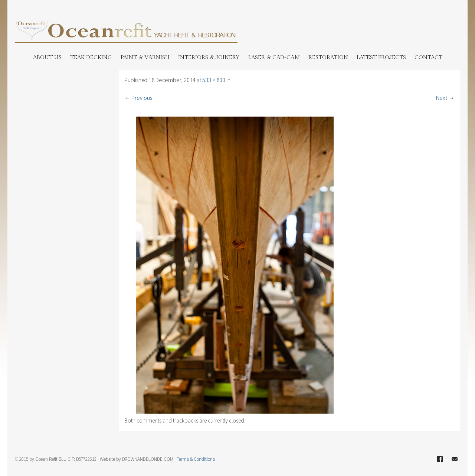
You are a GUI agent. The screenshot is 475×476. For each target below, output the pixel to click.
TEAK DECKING (91, 57)
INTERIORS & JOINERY (209, 57)
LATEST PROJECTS (381, 57)
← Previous (138, 98)
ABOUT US (47, 57)
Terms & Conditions (196, 459)
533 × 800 (214, 80)
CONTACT (428, 57)
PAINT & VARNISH (145, 57)
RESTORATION (328, 57)
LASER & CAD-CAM (274, 57)
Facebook (440, 459)
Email (455, 459)
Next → (445, 98)
